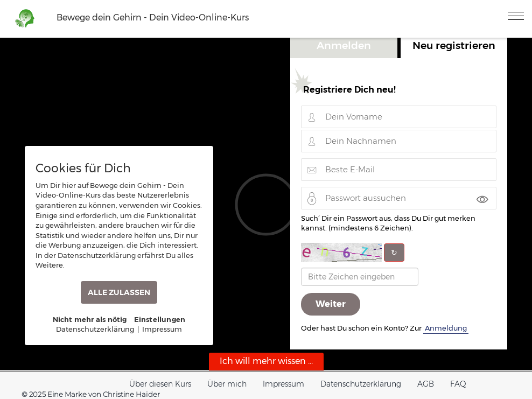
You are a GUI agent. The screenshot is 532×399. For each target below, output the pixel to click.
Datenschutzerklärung (361, 384)
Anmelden (344, 45)
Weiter (331, 304)
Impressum (283, 384)
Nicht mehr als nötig (90, 319)
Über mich (227, 384)
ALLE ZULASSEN (119, 292)
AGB (426, 384)
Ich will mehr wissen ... (266, 361)
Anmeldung (446, 328)
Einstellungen (160, 319)
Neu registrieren (454, 45)
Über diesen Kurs (160, 384)
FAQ (458, 384)
